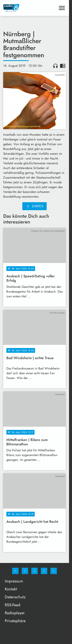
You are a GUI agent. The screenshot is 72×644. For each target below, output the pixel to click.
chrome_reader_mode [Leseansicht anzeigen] (63, 66)
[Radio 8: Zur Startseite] (19, 8)
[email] (54, 571)
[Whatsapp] (35, 571)
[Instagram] (25, 571)
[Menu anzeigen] (62, 8)
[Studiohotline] (44, 571)
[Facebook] (15, 571)
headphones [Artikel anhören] (55, 66)
